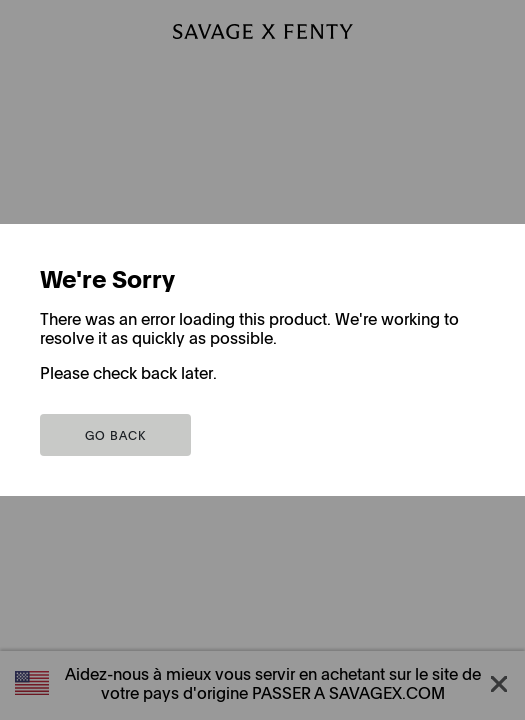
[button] (115, 435)
